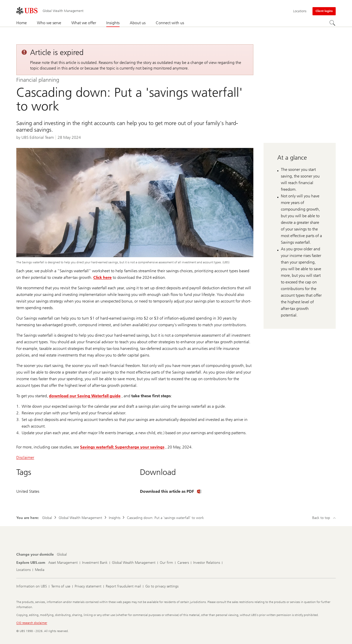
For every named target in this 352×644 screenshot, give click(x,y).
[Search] (333, 23)
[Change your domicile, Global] (62, 555)
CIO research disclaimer (32, 623)
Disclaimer (25, 457)
